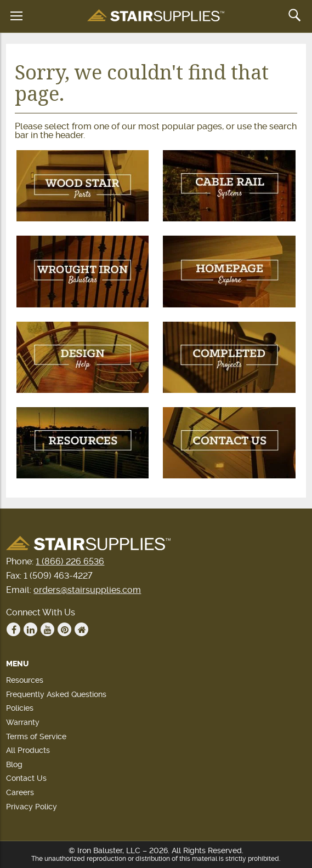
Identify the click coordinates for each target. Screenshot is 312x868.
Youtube (48, 630)
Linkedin (31, 630)
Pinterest (65, 630)
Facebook (14, 630)
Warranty (23, 722)
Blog (14, 764)
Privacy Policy (32, 807)
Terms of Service (36, 736)
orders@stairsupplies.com (87, 590)
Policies (20, 708)
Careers (20, 792)
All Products (28, 750)
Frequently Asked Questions (56, 694)
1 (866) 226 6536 (70, 561)
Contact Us (26, 778)
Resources (25, 680)
